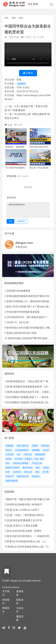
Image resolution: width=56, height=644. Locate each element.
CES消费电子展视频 (18, 397)
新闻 (14, 18)
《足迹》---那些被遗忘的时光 (28, 515)
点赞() (28, 73)
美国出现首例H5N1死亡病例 (21, 333)
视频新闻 (22, 84)
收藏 (9, 125)
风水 (9, 531)
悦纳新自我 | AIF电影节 (30, 505)
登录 (10, 221)
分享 (18, 125)
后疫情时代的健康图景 (18, 291)
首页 (6, 18)
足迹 (9, 510)
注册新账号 (21, 221)
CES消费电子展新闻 (18, 402)
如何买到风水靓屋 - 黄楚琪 (27, 531)
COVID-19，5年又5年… (18, 322)
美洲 (21, 18)
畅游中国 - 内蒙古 (16, 499)
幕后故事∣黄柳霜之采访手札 (28, 520)
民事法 (11, 541)
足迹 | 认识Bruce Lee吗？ (26, 510)
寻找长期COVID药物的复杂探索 (23, 312)
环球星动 (12, 505)
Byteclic (16, 587)
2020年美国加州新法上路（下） (34, 547)
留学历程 (12, 536)
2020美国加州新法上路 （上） (32, 541)
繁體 (36, 4)
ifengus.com (24, 243)
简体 (30, 4)
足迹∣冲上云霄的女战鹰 (25, 526)
